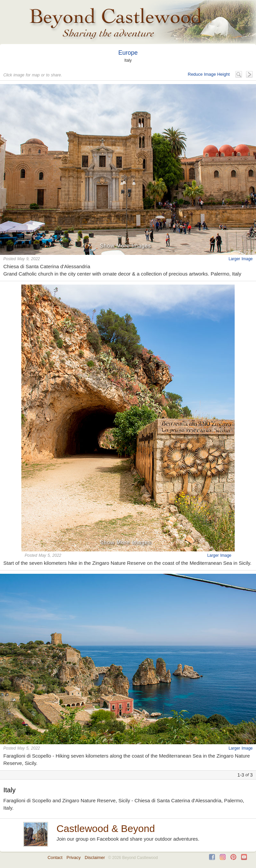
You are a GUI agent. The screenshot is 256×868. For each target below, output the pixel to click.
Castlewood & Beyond (105, 828)
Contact (55, 857)
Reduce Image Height (209, 74)
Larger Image (241, 259)
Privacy (73, 857)
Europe (128, 53)
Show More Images (125, 246)
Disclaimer (95, 857)
